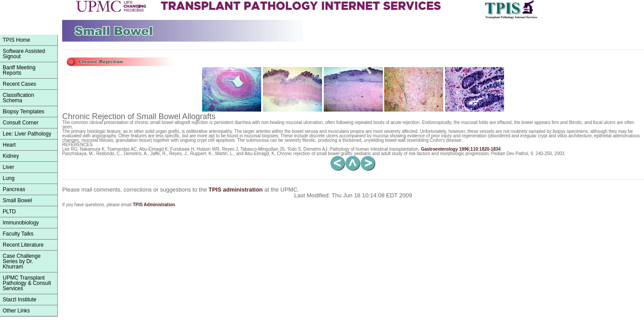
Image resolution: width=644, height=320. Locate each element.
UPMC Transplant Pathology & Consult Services (27, 283)
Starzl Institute (20, 300)
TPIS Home (16, 40)
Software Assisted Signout (24, 54)
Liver (8, 167)
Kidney (11, 156)
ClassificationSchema (18, 98)
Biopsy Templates (24, 112)
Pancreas (14, 189)
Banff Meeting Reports (19, 70)
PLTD (9, 212)
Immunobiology (21, 223)
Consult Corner (21, 123)
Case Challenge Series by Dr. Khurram (22, 261)
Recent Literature (23, 245)
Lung (9, 178)
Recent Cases (19, 84)
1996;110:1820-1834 (461, 149)
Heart (9, 145)
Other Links (16, 311)
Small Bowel (17, 200)
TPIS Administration (154, 205)
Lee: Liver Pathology (27, 134)
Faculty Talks (18, 234)
